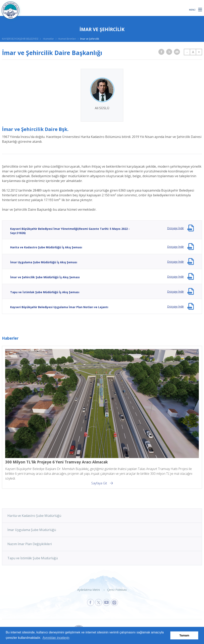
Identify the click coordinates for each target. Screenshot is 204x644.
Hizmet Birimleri (67, 39)
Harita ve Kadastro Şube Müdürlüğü (34, 516)
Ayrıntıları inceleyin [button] (56, 638)
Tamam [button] (184, 635)
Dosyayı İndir (176, 228)
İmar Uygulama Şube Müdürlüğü (32, 530)
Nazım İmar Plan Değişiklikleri (30, 544)
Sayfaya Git (99, 483)
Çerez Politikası (117, 590)
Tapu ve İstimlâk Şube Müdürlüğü (33, 558)
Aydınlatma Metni (89, 590)
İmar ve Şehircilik (90, 39)
